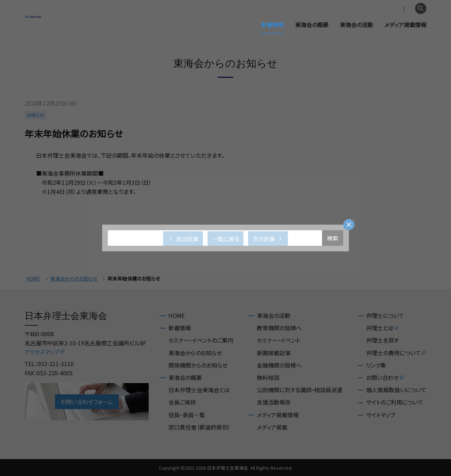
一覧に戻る (226, 239)
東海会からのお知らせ (74, 279)
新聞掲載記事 (274, 353)
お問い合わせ (385, 377)
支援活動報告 (274, 402)
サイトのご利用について (395, 402)
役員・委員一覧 (187, 415)
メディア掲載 (272, 427)
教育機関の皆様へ (279, 328)
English (402, 9)
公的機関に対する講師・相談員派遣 (300, 390)
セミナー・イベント (279, 340)
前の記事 (183, 239)
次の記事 (268, 239)
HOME (33, 279)
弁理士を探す (382, 340)
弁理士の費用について (396, 353)
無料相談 (268, 377)
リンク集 (376, 365)
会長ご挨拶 (182, 402)
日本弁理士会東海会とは (199, 390)
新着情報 (272, 25)
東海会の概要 (312, 25)
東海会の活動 (356, 25)
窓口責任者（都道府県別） (199, 427)
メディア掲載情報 (405, 25)
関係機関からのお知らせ (198, 365)
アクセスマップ (45, 352)
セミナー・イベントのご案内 (201, 340)
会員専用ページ (367, 9)
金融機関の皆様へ (279, 365)
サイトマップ (381, 415)
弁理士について (385, 315)
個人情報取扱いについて (396, 390)
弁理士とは (383, 328)
